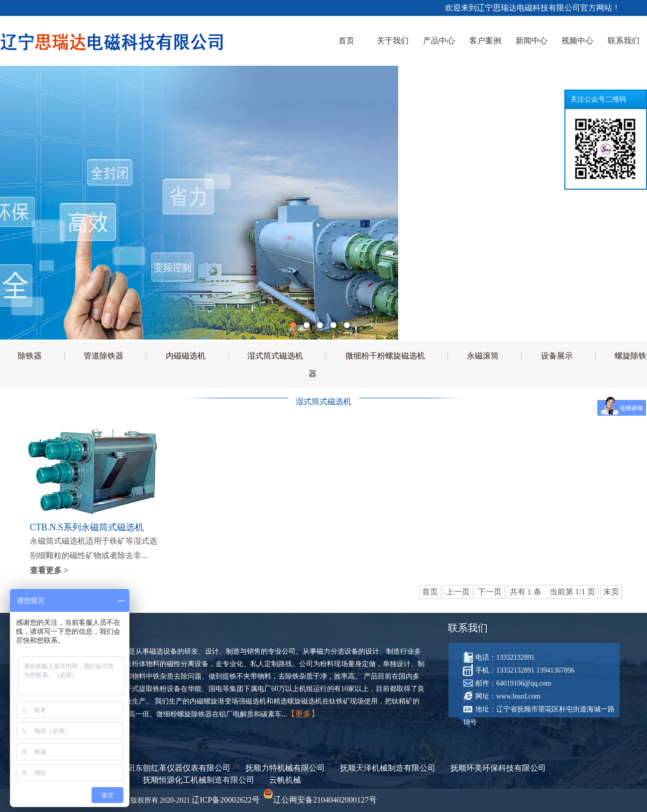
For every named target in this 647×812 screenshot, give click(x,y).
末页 (611, 592)
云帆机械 (285, 780)
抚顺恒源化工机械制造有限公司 (199, 780)
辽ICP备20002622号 (226, 800)
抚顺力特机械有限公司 (285, 768)
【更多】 (303, 714)
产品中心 (439, 41)
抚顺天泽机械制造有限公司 (388, 768)
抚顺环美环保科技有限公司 (498, 768)
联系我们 (624, 41)
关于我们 (393, 41)
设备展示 (557, 356)
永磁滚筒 (483, 356)
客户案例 (485, 41)
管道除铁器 (104, 356)
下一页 (490, 592)
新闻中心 (532, 41)
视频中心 (577, 41)
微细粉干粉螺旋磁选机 (385, 356)
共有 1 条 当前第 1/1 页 (552, 592)
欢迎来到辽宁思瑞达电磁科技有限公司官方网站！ (534, 8)
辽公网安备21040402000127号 (320, 800)
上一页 (458, 592)
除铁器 (30, 356)
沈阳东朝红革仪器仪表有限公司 (175, 768)
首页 (346, 41)
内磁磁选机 (186, 356)
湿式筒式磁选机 (275, 356)
